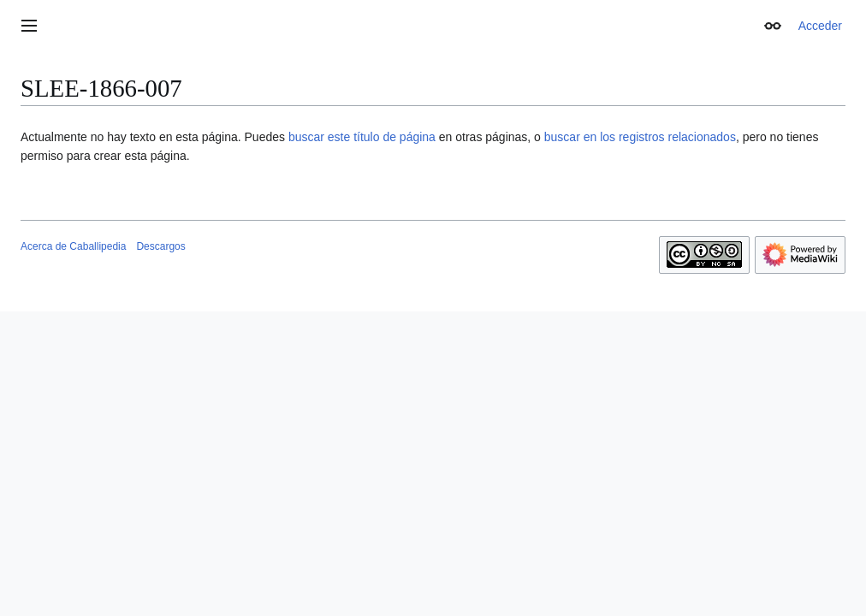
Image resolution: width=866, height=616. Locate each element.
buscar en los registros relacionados (640, 137)
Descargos (160, 246)
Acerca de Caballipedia (73, 246)
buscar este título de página (362, 137)
